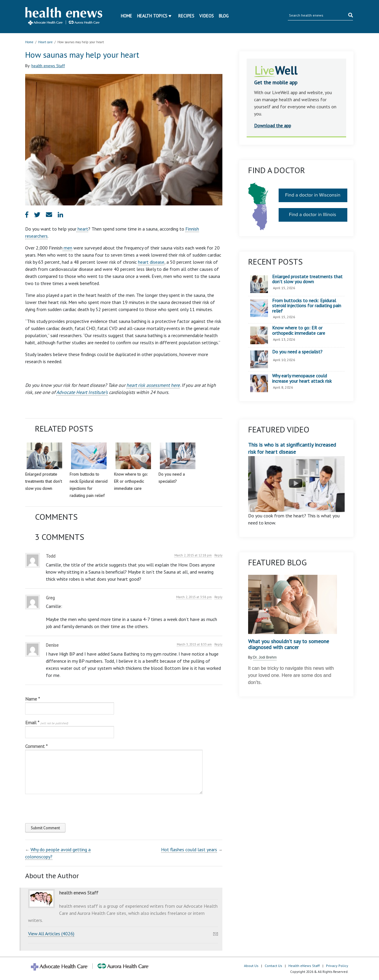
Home (126, 16)
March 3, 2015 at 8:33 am (194, 644)
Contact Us (273, 966)
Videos (207, 16)
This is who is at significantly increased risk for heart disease (297, 477)
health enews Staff (48, 66)
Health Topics (152, 16)
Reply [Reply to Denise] (218, 644)
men (67, 248)
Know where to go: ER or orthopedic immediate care (131, 481)
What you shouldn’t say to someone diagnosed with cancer (289, 644)
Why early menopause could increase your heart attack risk (302, 378)
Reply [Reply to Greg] (218, 597)
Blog (224, 16)
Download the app (273, 125)
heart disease (151, 262)
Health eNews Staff (304, 966)
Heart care (45, 42)
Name (33, 699)
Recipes (186, 16)
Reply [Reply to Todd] (218, 555)
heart (82, 229)
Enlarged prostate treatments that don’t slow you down (44, 481)
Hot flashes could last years (189, 849)
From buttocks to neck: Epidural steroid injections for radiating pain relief (307, 306)
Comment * (36, 746)
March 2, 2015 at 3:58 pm (194, 597)
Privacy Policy (337, 966)
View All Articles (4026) (51, 934)
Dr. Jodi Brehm (265, 657)
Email (47, 722)
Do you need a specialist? (297, 352)
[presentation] (65, 807)
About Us (251, 966)
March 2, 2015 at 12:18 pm (193, 555)
